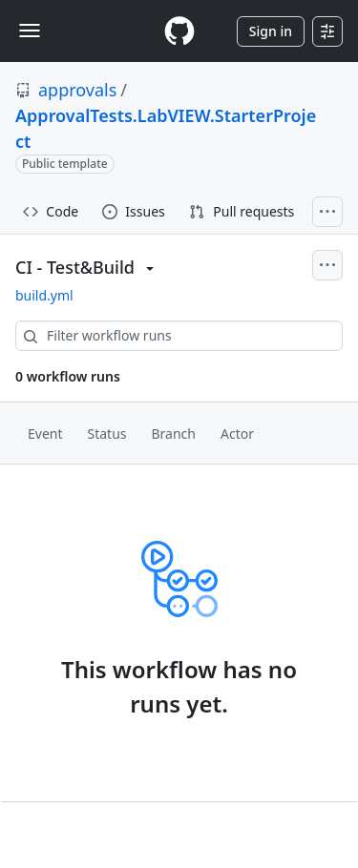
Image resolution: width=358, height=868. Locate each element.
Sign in (271, 31)
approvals (77, 90)
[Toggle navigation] (30, 31)
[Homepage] (179, 31)
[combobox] (179, 336)
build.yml (44, 295)
